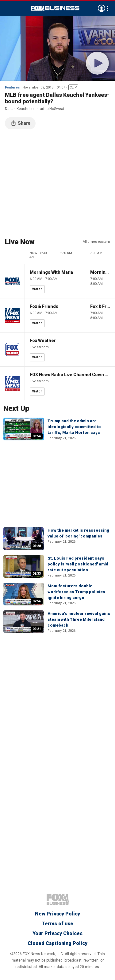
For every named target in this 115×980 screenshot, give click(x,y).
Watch (37, 289)
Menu (8, 8)
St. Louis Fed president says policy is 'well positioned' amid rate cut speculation (78, 564)
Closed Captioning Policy (57, 943)
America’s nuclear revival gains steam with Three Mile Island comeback (79, 619)
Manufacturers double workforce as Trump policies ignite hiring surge (76, 592)
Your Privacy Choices (57, 933)
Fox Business (55, 8)
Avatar (102, 8)
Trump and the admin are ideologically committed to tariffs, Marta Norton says (74, 427)
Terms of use (57, 924)
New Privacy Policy (57, 914)
